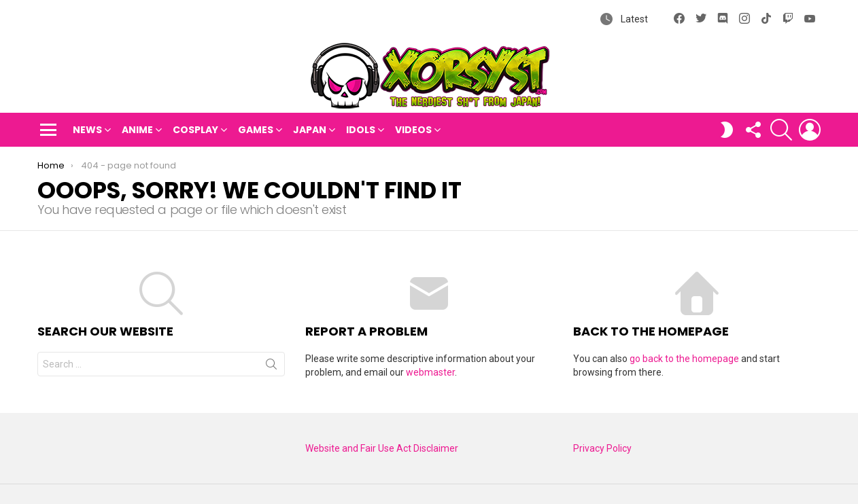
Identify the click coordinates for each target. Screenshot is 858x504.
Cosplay (195, 130)
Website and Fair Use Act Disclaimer (382, 448)
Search (271, 367)
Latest (633, 19)
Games (256, 130)
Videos (413, 130)
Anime (137, 130)
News (87, 130)
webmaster (430, 372)
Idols (361, 130)
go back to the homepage (684, 359)
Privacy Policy (602, 448)
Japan (310, 130)
